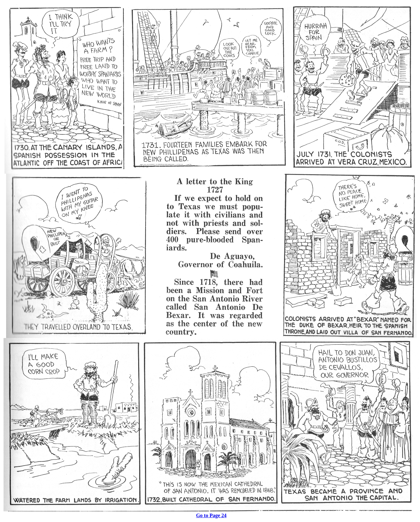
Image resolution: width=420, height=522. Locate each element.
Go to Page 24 (211, 515)
